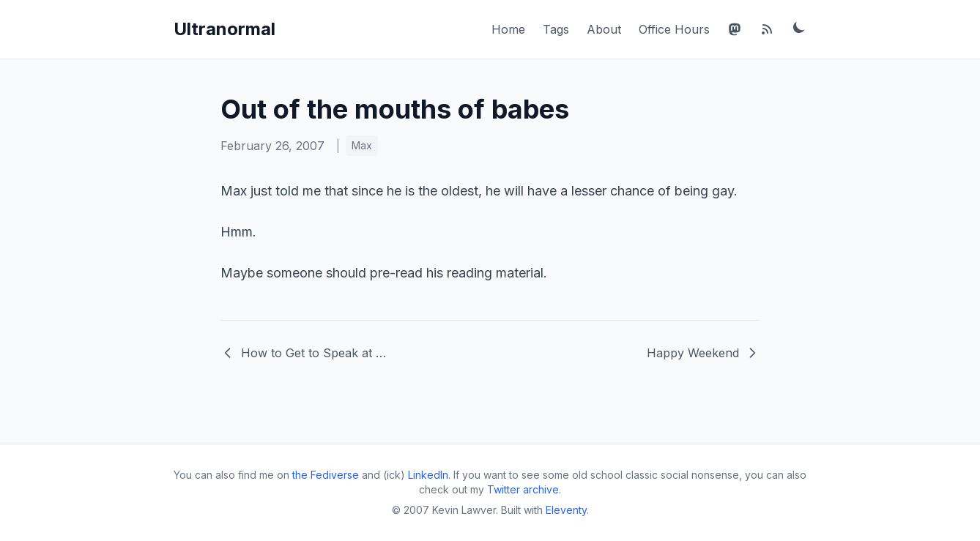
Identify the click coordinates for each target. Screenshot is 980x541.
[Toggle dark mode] (799, 27)
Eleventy (566, 510)
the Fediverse (326, 475)
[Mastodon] (735, 29)
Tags (556, 29)
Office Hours (674, 29)
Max (362, 145)
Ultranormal (224, 29)
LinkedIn (428, 475)
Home (508, 29)
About (604, 29)
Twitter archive (523, 489)
